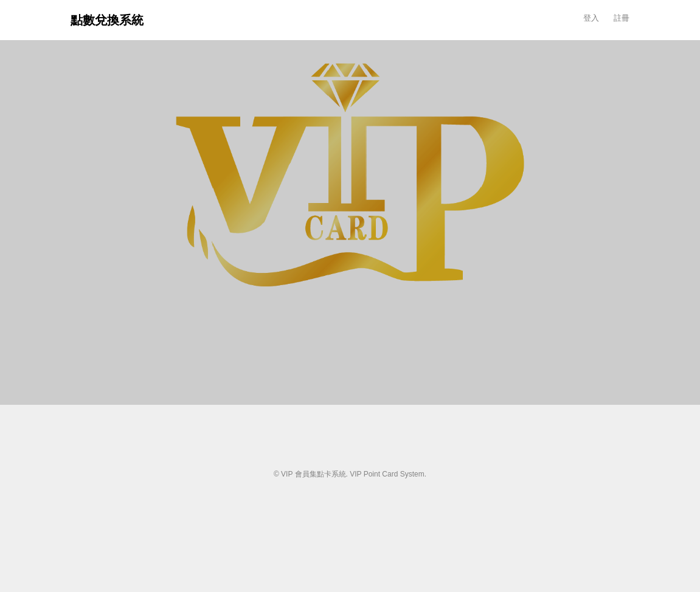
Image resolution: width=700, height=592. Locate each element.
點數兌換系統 (107, 20)
